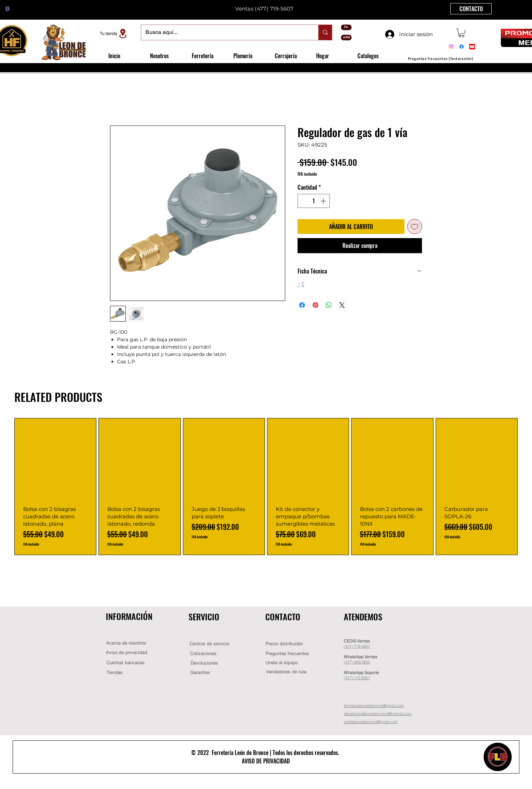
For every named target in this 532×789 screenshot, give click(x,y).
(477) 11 (351, 678)
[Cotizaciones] (203, 653)
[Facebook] (462, 47)
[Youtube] (472, 47)
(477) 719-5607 (274, 9)
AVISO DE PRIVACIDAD (266, 761)
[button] (462, 33)
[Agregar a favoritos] (415, 227)
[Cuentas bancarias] (126, 663)
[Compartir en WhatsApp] (329, 305)
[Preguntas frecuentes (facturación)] (441, 59)
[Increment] (324, 201)
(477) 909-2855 (357, 662)
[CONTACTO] (471, 9)
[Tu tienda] (114, 33)
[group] (266, 487)
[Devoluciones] (204, 663)
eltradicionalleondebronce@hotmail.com (378, 714)
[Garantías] (200, 672)
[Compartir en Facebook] (302, 305)
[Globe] (7, 9)
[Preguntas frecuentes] (287, 653)
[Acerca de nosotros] (126, 643)
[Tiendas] (115, 672)
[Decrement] (303, 201)
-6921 (365, 678)
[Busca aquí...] (224, 32)
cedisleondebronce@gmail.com (371, 722)
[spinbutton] (314, 201)
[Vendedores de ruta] (286, 672)
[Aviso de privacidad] (127, 652)
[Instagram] (451, 47)
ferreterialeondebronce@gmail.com (374, 706)
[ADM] (346, 38)
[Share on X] (342, 305)
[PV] (346, 27)
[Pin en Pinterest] (315, 305)
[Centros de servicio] (209, 644)
